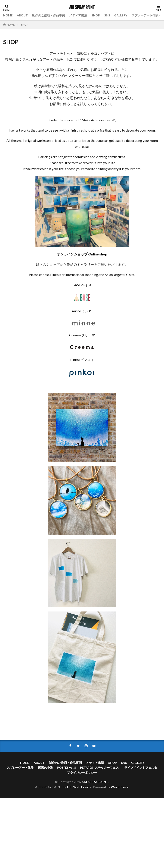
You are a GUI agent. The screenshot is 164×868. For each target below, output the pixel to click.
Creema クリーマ (82, 335)
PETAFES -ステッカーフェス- (100, 768)
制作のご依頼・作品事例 (48, 15)
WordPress (119, 787)
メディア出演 (78, 15)
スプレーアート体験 (145, 15)
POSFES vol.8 (67, 768)
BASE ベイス (82, 285)
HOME (8, 15)
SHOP (96, 15)
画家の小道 (45, 768)
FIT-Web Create (79, 787)
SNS (107, 15)
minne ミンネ (82, 311)
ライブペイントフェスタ (141, 768)
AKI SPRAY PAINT (82, 7)
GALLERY (121, 15)
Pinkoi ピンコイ (82, 360)
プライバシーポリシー (82, 772)
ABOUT (22, 15)
